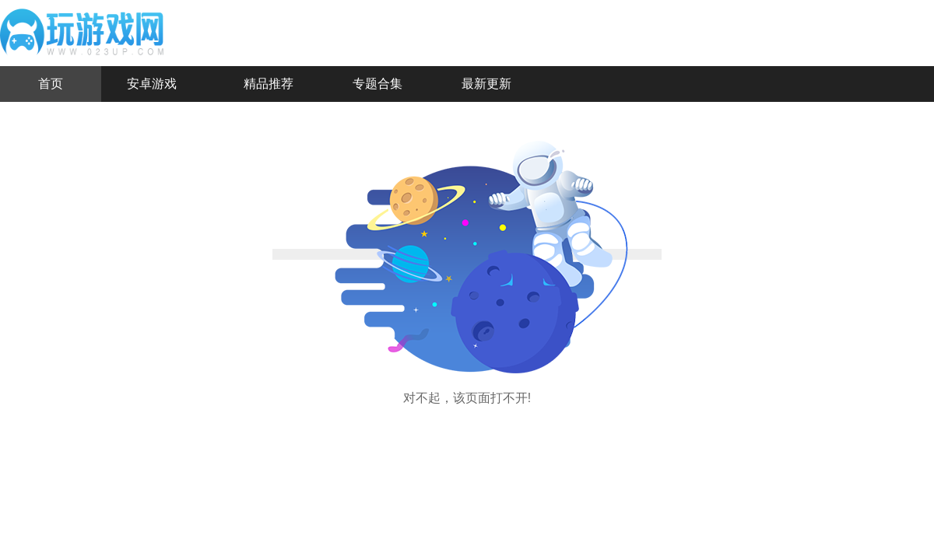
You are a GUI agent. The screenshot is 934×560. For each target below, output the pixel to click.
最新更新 (486, 84)
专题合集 (377, 84)
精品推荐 (269, 84)
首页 (51, 84)
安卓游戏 (152, 84)
